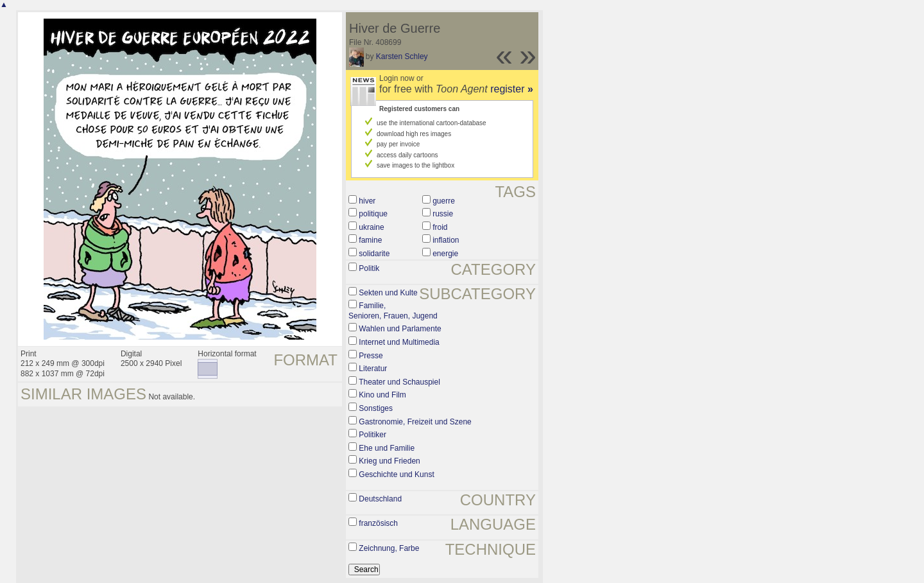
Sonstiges (376, 408)
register (512, 89)
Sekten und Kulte (388, 293)
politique (373, 214)
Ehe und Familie (387, 448)
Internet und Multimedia (399, 342)
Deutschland (380, 499)
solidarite (374, 254)
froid (440, 227)
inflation (446, 240)
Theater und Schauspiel (399, 382)
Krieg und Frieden (389, 461)
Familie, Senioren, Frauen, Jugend (393, 311)
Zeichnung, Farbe (389, 548)
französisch (378, 523)
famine (370, 240)
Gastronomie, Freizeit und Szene (415, 422)
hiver (367, 201)
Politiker (372, 435)
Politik (369, 268)
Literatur (373, 369)
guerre (444, 201)
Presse (371, 356)
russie (443, 214)
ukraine (371, 227)
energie (445, 254)
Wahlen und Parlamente (400, 329)
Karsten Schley (402, 57)
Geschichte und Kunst (396, 474)
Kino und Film (382, 395)
